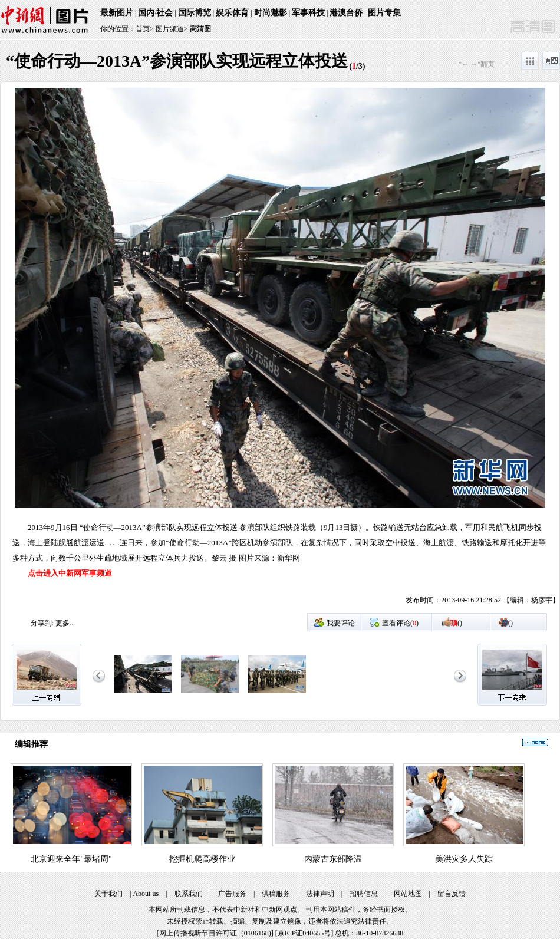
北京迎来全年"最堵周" (71, 859)
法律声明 (320, 894)
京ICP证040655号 (304, 933)
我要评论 (341, 623)
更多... (65, 623)
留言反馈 (452, 894)
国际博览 (195, 13)
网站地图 (408, 894)
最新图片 (117, 13)
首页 (143, 29)
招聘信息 (364, 894)
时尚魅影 (271, 13)
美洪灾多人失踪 (464, 859)
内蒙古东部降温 (333, 859)
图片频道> (172, 29)
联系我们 (189, 894)
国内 (146, 13)
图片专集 (384, 13)
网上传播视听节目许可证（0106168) (215, 933)
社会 (164, 13)
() (456, 623)
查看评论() (400, 623)
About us (146, 894)
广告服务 (232, 894)
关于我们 (108, 894)
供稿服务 (276, 894)
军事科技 (308, 13)
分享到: (42, 623)
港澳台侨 (346, 13)
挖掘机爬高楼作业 (202, 859)
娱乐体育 (232, 13)
